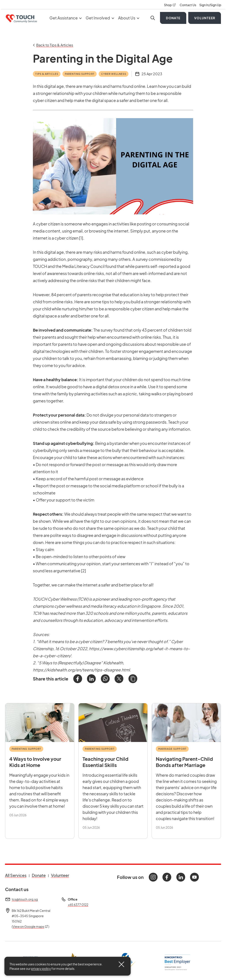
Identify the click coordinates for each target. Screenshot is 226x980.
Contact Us (188, 5)
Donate (173, 18)
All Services (16, 875)
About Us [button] (129, 18)
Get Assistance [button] (66, 18)
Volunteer (205, 18)
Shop (170, 5)
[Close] (121, 964)
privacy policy (41, 968)
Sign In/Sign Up (210, 5)
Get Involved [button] (100, 18)
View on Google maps (30, 926)
